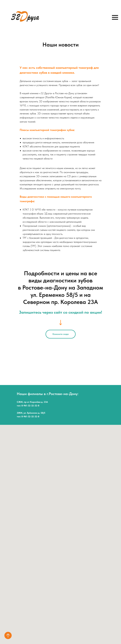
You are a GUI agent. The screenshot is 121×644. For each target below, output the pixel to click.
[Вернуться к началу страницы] (8, 635)
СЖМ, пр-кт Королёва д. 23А (32, 402)
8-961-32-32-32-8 (30, 406)
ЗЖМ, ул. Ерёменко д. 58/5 (31, 413)
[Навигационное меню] (115, 17)
